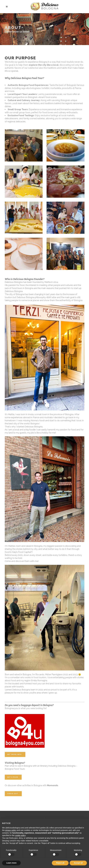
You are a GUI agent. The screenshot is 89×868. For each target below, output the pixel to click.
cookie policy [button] (20, 835)
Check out (13, 794)
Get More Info (14, 754)
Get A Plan (13, 777)
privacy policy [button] (11, 830)
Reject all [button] (60, 863)
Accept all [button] (78, 863)
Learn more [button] (11, 863)
